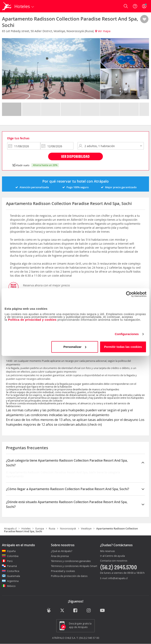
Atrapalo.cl (10, 528)
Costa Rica (13, 571)
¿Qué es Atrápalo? (62, 551)
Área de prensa (60, 556)
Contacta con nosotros (114, 561)
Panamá (12, 566)
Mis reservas (107, 551)
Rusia (52, 528)
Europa (40, 528)
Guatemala (13, 576)
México (11, 586)
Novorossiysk (68, 528)
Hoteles (26, 528)
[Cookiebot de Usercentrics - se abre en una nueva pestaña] (129, 294)
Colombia (13, 556)
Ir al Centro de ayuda (112, 556)
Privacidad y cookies (63, 571)
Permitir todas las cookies (123, 347)
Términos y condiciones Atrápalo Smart (74, 566)
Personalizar (75, 347)
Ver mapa (103, 31)
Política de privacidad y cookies (32, 320)
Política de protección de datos (69, 576)
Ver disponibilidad (75, 156)
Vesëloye (86, 528)
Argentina (13, 581)
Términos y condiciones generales (71, 561)
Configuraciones (127, 334)
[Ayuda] (135, 6)
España (11, 551)
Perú (10, 561)
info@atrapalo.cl (118, 578)
